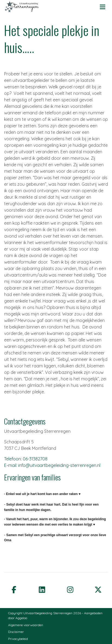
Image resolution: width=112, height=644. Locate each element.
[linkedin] (42, 589)
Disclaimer (16, 632)
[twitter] (98, 589)
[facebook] (14, 589)
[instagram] (70, 589)
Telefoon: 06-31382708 (26, 459)
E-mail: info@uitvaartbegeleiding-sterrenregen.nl (52, 465)
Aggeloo (21, 618)
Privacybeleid (18, 639)
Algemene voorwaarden (26, 625)
